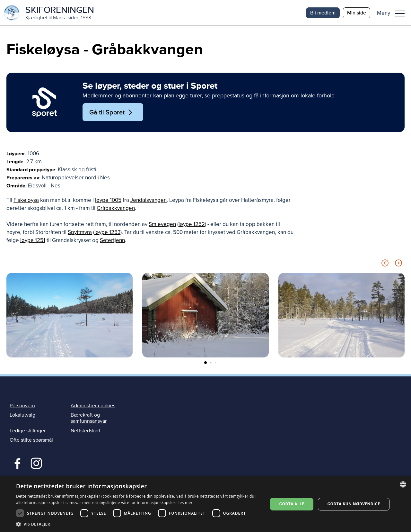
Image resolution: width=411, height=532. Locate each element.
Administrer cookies (93, 406)
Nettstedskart (86, 431)
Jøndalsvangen (149, 200)
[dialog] (205, 504)
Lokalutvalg (22, 415)
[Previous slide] (385, 264)
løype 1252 (192, 225)
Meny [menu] (400, 14)
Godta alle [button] (292, 504)
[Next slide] (398, 264)
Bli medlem (323, 13)
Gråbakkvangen (116, 208)
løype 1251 (33, 241)
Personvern (22, 406)
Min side (357, 13)
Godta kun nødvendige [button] (354, 504)
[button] (393, 13)
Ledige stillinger (28, 431)
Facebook (16, 463)
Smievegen (162, 225)
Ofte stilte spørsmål (31, 440)
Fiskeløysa (26, 200)
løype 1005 (108, 200)
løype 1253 (107, 233)
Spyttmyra (80, 233)
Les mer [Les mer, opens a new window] (185, 503)
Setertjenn (112, 241)
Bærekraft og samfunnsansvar (89, 418)
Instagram (36, 463)
